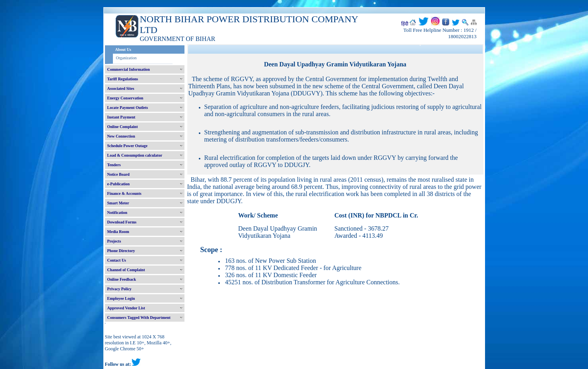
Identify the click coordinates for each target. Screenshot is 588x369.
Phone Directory (121, 251)
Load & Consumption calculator (135, 155)
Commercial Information (129, 69)
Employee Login (121, 298)
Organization (126, 58)
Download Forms (122, 222)
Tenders (114, 165)
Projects (114, 241)
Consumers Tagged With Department (139, 318)
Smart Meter (118, 203)
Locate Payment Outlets (128, 108)
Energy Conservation (125, 98)
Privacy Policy (119, 289)
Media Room (118, 232)
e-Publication (119, 184)
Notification (117, 213)
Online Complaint (123, 127)
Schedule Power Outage (127, 146)
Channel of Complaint (126, 270)
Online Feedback (122, 279)
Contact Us (117, 260)
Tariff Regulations (123, 79)
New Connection (121, 136)
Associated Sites (121, 88)
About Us (123, 50)
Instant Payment (121, 117)
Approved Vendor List (126, 308)
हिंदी (405, 24)
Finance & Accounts (124, 193)
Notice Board (118, 174)
